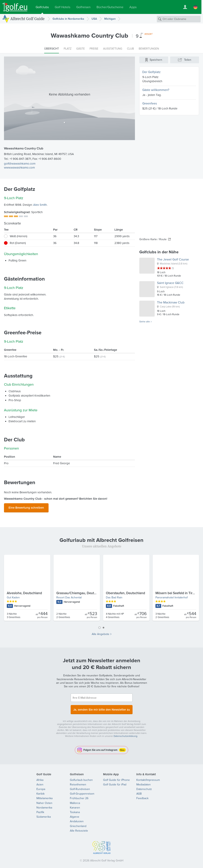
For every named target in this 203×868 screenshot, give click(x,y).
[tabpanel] (101, 588)
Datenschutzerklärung (125, 734)
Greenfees (150, 103)
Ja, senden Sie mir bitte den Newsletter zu (101, 708)
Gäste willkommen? (156, 90)
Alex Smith (40, 205)
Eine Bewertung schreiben (26, 507)
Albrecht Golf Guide (27, 19)
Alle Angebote (101, 633)
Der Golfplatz (151, 72)
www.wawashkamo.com (19, 168)
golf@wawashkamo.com (20, 164)
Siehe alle (145, 322)
